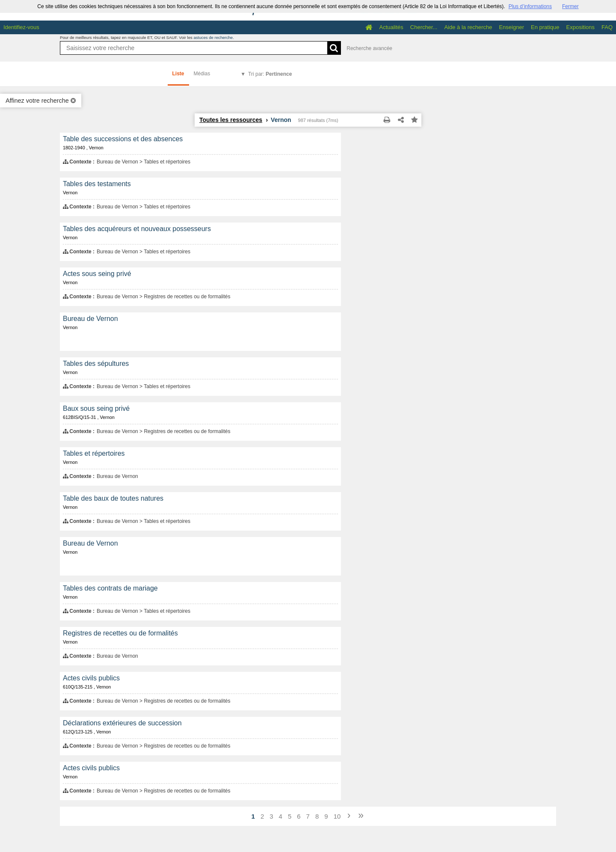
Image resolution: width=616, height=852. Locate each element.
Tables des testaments (97, 184)
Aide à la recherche (468, 27)
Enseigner (511, 27)
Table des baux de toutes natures (113, 498)
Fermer (570, 6)
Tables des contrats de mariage (110, 588)
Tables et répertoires (94, 453)
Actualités (391, 27)
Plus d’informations (530, 6)
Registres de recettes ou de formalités (120, 633)
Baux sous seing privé (96, 408)
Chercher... (424, 27)
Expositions (580, 27)
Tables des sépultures (96, 364)
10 (337, 816)
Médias (202, 74)
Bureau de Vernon (90, 319)
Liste (178, 74)
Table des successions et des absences (123, 139)
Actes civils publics (91, 678)
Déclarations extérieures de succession (122, 723)
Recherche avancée (369, 48)
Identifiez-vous (21, 27)
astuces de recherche (213, 37)
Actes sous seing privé (97, 274)
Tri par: (270, 74)
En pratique (545, 27)
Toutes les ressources (231, 120)
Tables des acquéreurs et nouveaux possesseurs (137, 229)
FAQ (607, 27)
